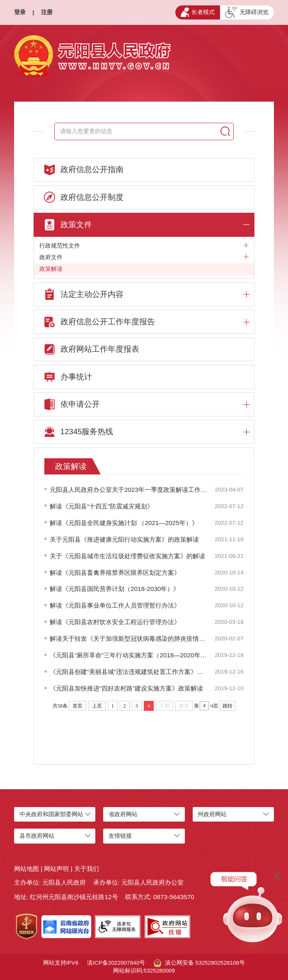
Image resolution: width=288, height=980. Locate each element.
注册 (47, 12)
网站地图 (27, 869)
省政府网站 (123, 814)
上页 (97, 706)
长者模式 (198, 12)
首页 (77, 706)
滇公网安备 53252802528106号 (199, 963)
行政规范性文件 (144, 246)
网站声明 (56, 869)
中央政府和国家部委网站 (51, 814)
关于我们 (87, 869)
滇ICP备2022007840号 (116, 963)
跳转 (227, 706)
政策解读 (51, 269)
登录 (20, 12)
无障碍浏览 (247, 12)
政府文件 (144, 257)
